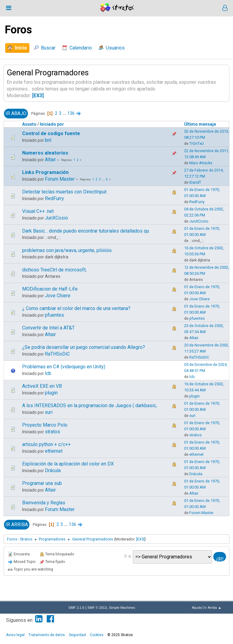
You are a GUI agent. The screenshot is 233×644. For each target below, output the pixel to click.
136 (71, 113)
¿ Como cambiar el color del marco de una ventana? (76, 308)
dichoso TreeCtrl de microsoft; (54, 270)
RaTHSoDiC (57, 354)
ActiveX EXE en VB (42, 386)
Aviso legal (15, 635)
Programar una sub (42, 483)
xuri (49, 412)
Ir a (127, 556)
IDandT (195, 182)
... (65, 113)
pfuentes (54, 315)
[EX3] (38, 95)
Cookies (97, 635)
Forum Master (60, 179)
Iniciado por (52, 124)
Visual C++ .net (38, 211)
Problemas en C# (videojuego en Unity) (64, 367)
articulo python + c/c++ (46, 444)
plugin (51, 393)
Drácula (53, 470)
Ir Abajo (16, 113)
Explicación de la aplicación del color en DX (68, 464)
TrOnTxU (197, 143)
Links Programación (45, 172)
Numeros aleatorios (45, 153)
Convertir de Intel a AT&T (48, 328)
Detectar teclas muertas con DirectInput (64, 192)
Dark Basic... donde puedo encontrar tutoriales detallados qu (86, 231)
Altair (50, 160)
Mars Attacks (201, 163)
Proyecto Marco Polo (45, 425)
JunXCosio (56, 218)
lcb (48, 373)
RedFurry (54, 198)
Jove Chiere (58, 296)
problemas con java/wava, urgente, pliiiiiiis (67, 250)
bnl (48, 140)
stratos (52, 432)
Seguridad (77, 635)
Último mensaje (200, 124)
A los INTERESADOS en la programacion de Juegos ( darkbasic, (89, 405)
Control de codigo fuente (51, 133)
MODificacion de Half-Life (50, 289)
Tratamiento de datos (47, 635)
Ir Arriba (17, 525)
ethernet (54, 451)
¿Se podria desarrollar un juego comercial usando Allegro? (84, 347)
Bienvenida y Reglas (44, 503)
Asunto (29, 124)
